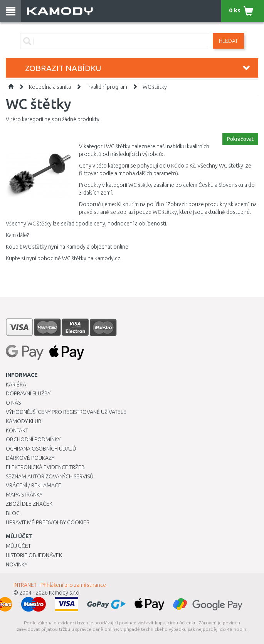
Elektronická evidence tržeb (45, 467)
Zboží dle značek (29, 504)
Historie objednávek (34, 555)
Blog (13, 513)
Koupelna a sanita (50, 87)
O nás (13, 403)
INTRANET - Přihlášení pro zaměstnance (60, 585)
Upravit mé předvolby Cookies (47, 522)
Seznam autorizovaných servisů (50, 476)
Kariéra (16, 385)
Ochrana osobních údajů (41, 449)
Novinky (17, 564)
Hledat (228, 41)
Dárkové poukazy (30, 458)
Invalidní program (107, 87)
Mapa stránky (24, 495)
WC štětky (155, 87)
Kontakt (17, 430)
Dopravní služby (28, 393)
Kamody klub (24, 421)
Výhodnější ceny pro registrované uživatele (66, 412)
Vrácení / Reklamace (34, 485)
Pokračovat (240, 139)
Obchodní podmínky (33, 439)
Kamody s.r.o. (65, 593)
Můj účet (18, 546)
